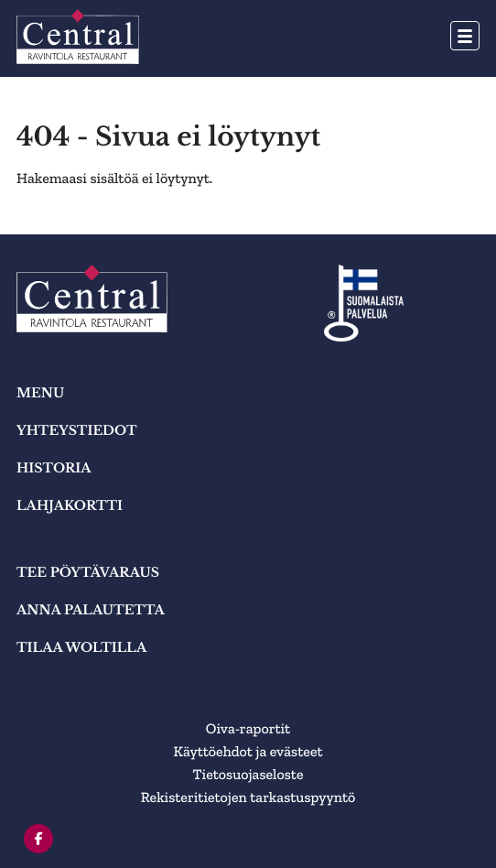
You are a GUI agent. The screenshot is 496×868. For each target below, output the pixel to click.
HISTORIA (54, 468)
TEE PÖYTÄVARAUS (88, 572)
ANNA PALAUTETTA (91, 610)
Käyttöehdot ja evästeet (248, 752)
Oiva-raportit (248, 729)
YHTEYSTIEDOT (77, 430)
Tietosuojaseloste (248, 775)
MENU (40, 393)
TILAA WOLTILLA (81, 647)
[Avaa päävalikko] (465, 36)
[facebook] (38, 839)
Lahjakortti (70, 505)
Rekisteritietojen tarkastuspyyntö (248, 798)
